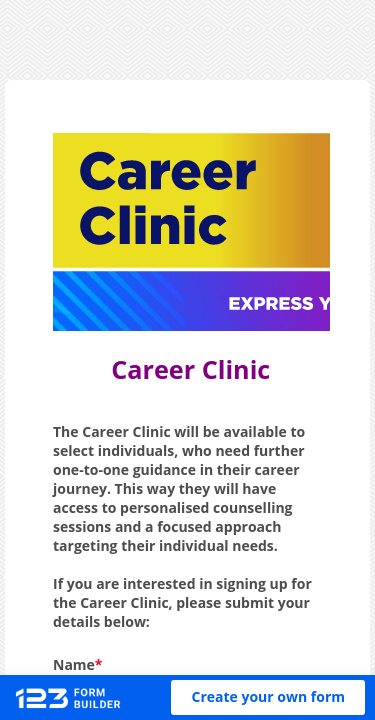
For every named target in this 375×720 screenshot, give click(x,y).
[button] (268, 697)
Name (74, 664)
